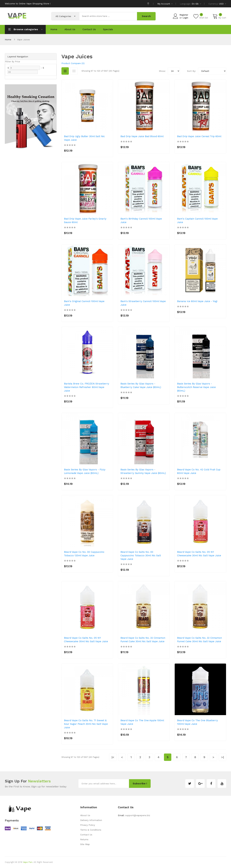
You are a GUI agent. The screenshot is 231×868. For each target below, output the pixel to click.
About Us (85, 815)
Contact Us (86, 835)
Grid (65, 71)
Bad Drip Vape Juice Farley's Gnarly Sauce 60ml (85, 220)
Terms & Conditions (91, 830)
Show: (162, 71)
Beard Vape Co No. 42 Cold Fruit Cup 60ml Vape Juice (199, 471)
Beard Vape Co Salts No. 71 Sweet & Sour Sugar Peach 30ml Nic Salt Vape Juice (86, 724)
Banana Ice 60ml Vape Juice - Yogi (197, 301)
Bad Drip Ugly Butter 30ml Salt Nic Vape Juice (84, 138)
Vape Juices (23, 40)
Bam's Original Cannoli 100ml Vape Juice (84, 303)
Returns (84, 839)
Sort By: (191, 71)
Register (184, 15)
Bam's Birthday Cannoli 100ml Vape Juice (141, 220)
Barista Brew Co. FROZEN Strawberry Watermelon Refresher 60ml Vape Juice (87, 387)
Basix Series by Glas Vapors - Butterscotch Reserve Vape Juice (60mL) (196, 387)
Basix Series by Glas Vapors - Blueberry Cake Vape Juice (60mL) (141, 385)
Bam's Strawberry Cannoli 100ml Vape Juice (143, 303)
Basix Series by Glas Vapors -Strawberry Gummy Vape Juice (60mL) (143, 471)
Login (185, 18)
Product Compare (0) (73, 63)
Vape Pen (28, 862)
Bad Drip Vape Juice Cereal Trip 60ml (199, 136)
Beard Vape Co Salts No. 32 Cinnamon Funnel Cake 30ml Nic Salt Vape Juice (143, 640)
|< (113, 757)
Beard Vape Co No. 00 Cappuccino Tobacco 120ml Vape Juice (84, 554)
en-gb (196, 4)
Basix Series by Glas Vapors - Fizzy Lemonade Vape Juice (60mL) (85, 471)
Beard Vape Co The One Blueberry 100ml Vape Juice (197, 722)
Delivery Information (91, 820)
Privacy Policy (88, 825)
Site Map (85, 844)
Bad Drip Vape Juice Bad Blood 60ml (142, 136)
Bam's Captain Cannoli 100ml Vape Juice (197, 220)
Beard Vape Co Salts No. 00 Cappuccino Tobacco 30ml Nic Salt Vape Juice (141, 555)
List (74, 71)
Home (8, 40)
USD (223, 4)
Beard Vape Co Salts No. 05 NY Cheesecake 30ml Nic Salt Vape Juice (199, 554)
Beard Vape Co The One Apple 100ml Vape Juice (142, 722)
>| (223, 757)
